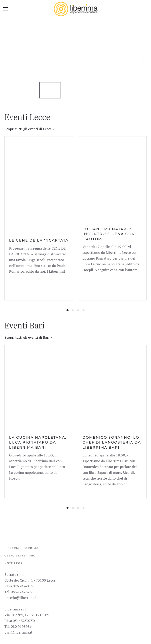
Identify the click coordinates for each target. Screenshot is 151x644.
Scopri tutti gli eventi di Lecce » (29, 129)
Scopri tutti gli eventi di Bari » (28, 337)
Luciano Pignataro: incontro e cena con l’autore (109, 234)
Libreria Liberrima (22, 548)
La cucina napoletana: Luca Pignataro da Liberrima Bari (38, 442)
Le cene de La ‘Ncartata (39, 240)
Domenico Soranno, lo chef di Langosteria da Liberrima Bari (112, 442)
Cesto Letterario (20, 556)
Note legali (15, 563)
